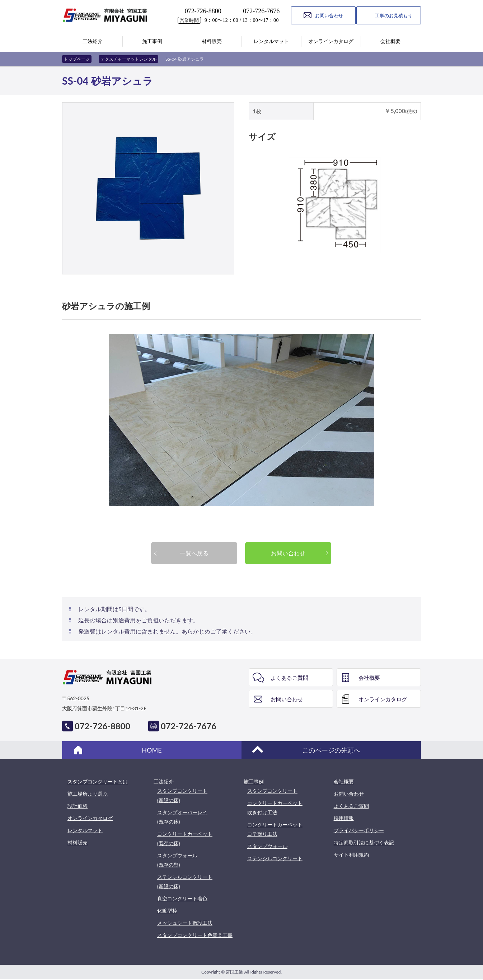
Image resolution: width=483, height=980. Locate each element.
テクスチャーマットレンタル (128, 59)
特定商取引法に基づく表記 (364, 842)
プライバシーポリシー (359, 830)
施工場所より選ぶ (88, 794)
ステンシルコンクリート (275, 858)
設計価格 (78, 806)
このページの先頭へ (331, 750)
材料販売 (78, 842)
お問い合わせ (288, 553)
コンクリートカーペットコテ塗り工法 (275, 829)
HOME (152, 750)
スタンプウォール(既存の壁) (177, 860)
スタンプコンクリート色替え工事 (195, 935)
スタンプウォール (267, 846)
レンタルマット (85, 830)
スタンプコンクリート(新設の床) (182, 795)
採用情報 (344, 818)
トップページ (77, 59)
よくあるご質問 (289, 678)
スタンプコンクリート (272, 791)
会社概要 (369, 678)
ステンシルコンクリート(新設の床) (185, 882)
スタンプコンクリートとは (98, 781)
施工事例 (254, 781)
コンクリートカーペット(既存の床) (185, 838)
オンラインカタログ (383, 699)
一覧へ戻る (194, 553)
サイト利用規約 (351, 855)
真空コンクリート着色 (182, 898)
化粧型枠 (167, 911)
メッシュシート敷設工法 (185, 923)
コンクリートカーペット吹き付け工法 (275, 808)
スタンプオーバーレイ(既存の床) (182, 817)
